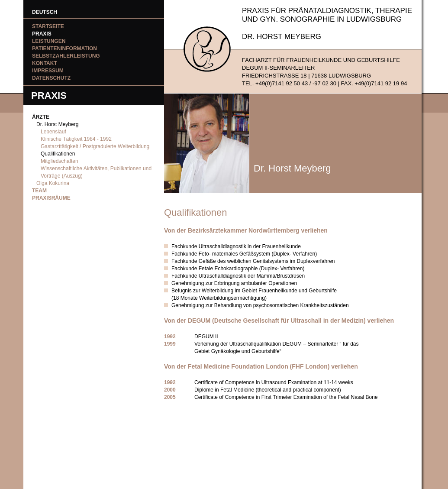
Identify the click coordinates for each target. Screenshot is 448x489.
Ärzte (41, 117)
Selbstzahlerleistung (66, 56)
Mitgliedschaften (60, 161)
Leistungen (49, 41)
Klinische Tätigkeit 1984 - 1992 (76, 139)
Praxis (42, 34)
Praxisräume (51, 198)
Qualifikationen (58, 154)
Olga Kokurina (53, 183)
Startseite (48, 26)
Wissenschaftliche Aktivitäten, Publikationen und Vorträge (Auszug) (96, 172)
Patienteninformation (64, 49)
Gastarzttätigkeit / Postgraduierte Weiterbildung (95, 146)
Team (39, 191)
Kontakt (45, 63)
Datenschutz (51, 78)
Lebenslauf (53, 132)
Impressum (48, 71)
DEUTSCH (45, 12)
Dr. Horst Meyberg (57, 124)
